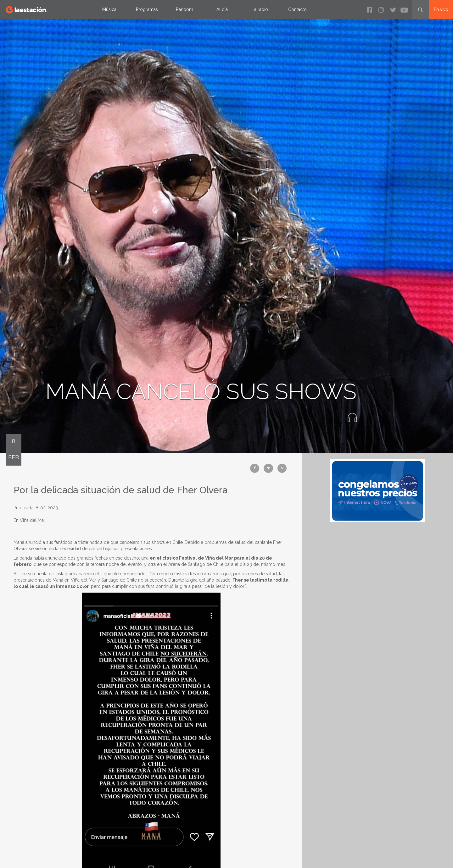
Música (109, 9)
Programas (147, 9)
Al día (222, 9)
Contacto (297, 9)
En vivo (441, 9)
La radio (260, 9)
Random (185, 9)
